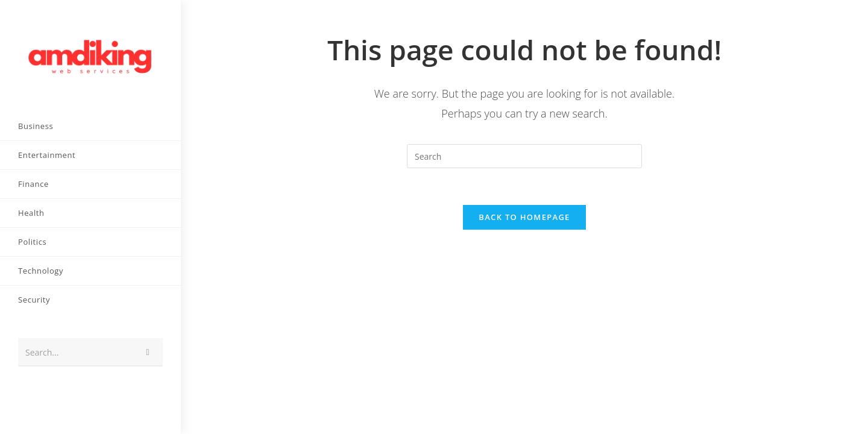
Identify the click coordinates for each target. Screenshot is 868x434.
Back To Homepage (524, 217)
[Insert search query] (524, 156)
